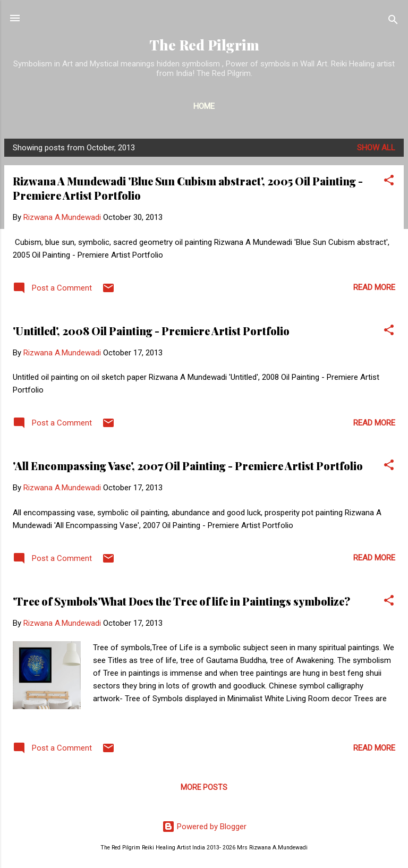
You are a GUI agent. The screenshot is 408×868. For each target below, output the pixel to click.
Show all (376, 148)
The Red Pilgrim (204, 45)
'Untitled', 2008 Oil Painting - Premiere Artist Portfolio (151, 331)
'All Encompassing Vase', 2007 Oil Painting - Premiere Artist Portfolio (188, 466)
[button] (389, 182)
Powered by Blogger (204, 827)
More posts (204, 787)
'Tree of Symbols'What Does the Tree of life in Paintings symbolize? (181, 601)
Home (204, 106)
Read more (374, 287)
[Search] (393, 22)
